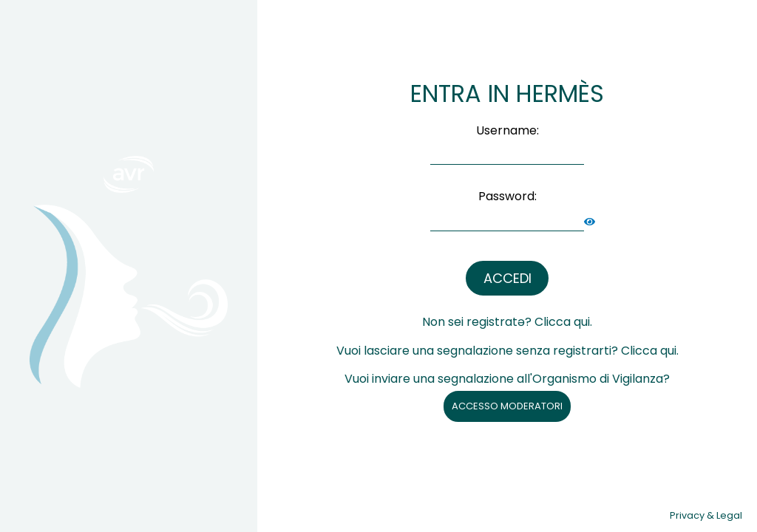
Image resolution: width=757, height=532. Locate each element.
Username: (508, 130)
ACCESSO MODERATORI (507, 406)
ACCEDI (508, 278)
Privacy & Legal (706, 515)
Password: (508, 196)
